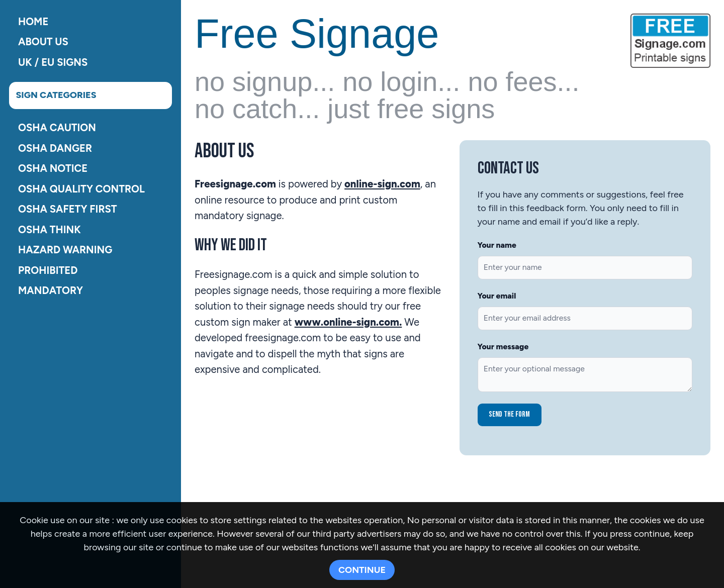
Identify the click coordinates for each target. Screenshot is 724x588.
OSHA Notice (53, 168)
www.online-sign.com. (348, 322)
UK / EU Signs (53, 62)
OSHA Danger (55, 148)
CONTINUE (362, 570)
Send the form (509, 414)
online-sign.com (382, 184)
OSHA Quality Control (81, 188)
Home (33, 21)
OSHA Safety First (68, 209)
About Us (43, 42)
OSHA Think (50, 229)
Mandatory (51, 290)
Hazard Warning (65, 250)
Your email (497, 296)
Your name (497, 245)
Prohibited (48, 270)
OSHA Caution (57, 128)
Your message (503, 347)
